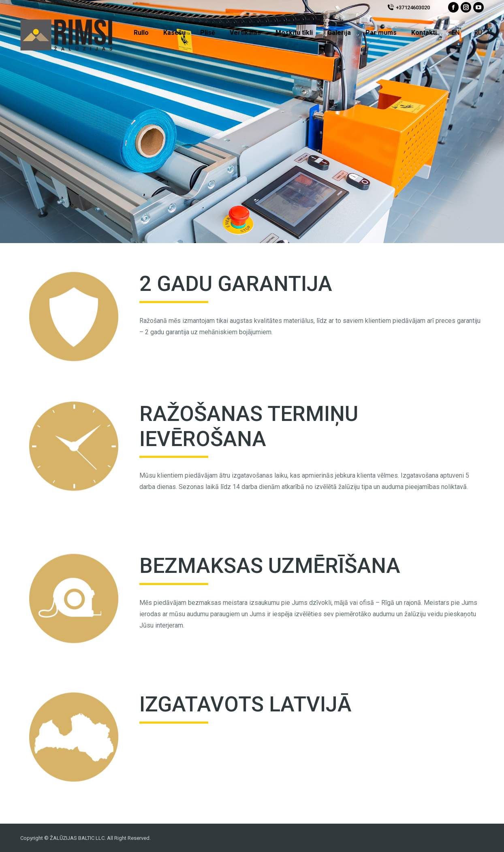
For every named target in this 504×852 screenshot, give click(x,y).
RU (478, 33)
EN (455, 33)
